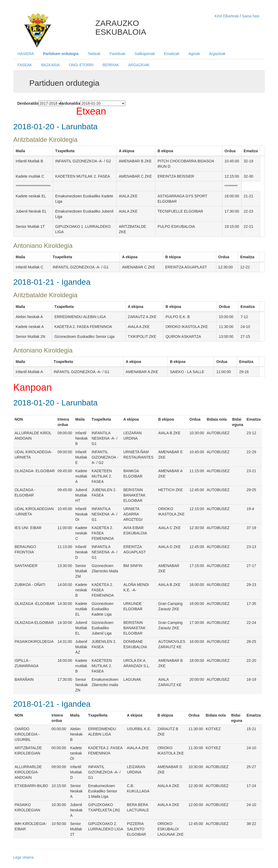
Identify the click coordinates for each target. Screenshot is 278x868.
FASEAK (25, 65)
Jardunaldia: (68, 103)
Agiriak (194, 54)
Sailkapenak (145, 54)
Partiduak (117, 54)
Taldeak (94, 54)
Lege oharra (24, 857)
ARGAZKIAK (139, 65)
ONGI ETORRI (81, 65)
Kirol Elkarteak (227, 16)
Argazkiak (217, 54)
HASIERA (26, 54)
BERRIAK (111, 65)
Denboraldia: (26, 103)
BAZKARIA (50, 65)
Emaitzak (172, 54)
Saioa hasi (251, 16)
